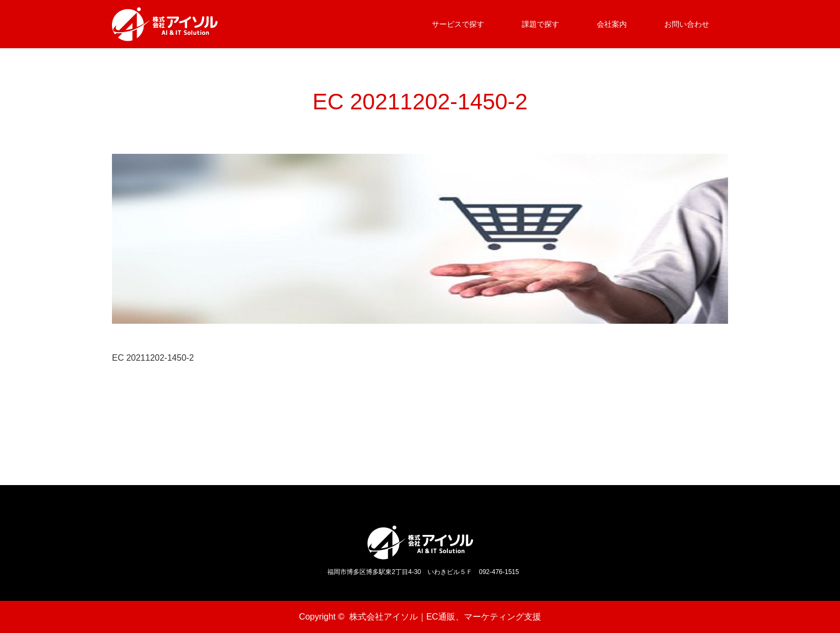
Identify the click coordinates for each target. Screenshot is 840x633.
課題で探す (541, 24)
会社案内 (612, 24)
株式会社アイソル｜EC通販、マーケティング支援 (445, 617)
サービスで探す (458, 24)
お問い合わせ (687, 24)
